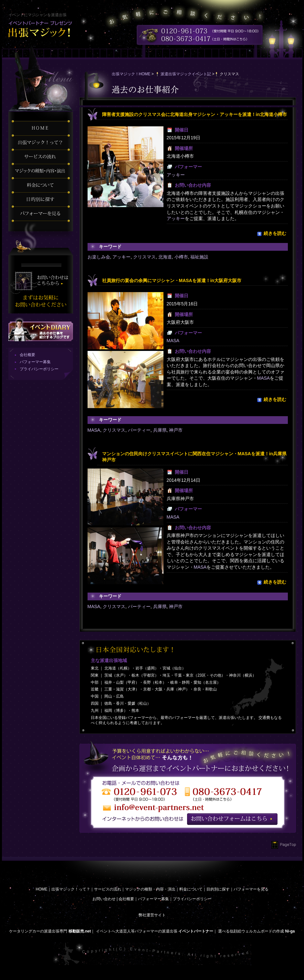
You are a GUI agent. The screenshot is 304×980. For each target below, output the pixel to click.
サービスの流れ (108, 889)
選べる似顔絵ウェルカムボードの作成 (251, 931)
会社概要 (27, 355)
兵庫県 (160, 430)
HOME (42, 889)
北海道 (165, 257)
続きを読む (275, 233)
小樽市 (181, 257)
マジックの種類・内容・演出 (150, 889)
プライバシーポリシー (39, 369)
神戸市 (176, 430)
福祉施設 (199, 257)
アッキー (176, 175)
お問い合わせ (104, 899)
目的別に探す (218, 889)
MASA (173, 341)
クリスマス (144, 257)
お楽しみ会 (99, 257)
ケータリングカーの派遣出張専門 (38, 931)
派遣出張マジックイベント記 (186, 74)
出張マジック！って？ (71, 889)
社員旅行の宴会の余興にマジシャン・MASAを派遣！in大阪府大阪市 (172, 280)
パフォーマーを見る (251, 889)
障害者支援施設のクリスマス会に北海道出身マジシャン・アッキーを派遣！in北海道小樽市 (194, 114)
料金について (191, 889)
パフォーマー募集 (35, 362)
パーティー (139, 430)
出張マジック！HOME (131, 74)
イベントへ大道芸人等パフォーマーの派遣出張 (137, 931)
